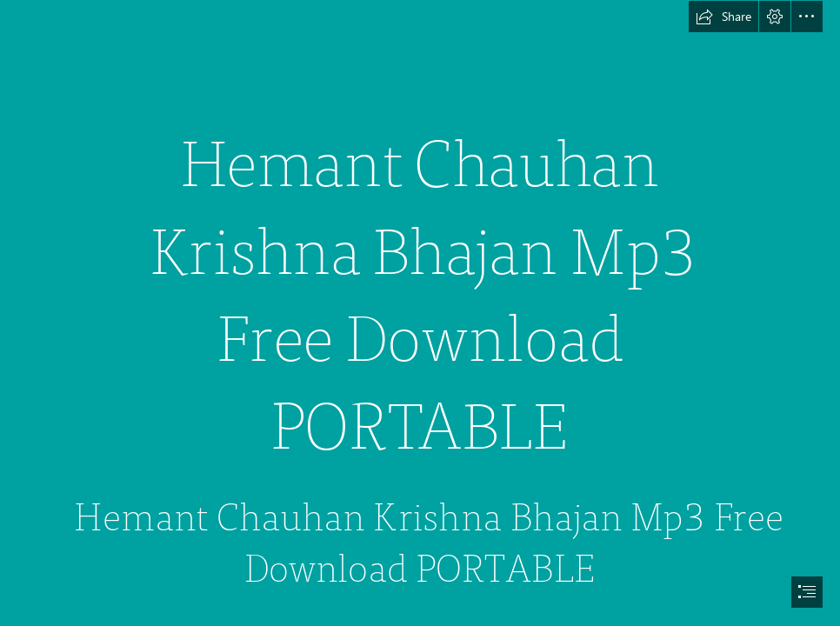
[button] (723, 17)
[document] (420, 313)
